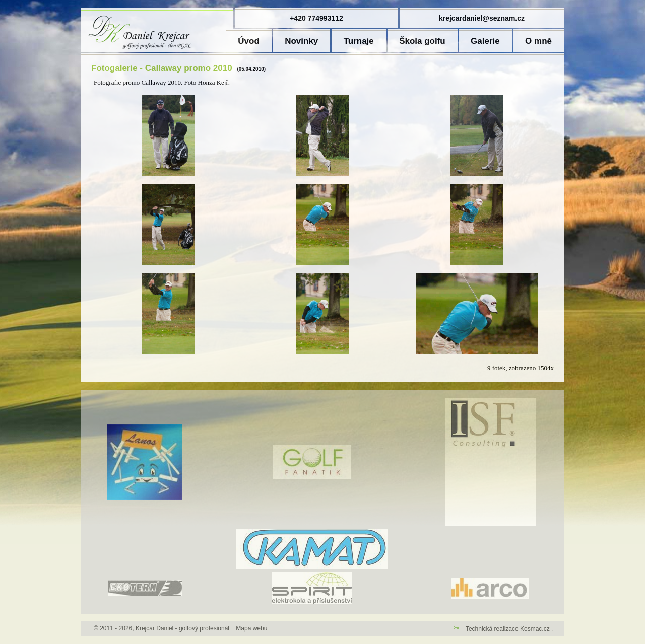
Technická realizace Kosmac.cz (508, 629)
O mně (538, 41)
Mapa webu (251, 628)
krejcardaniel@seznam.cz (482, 18)
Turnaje (359, 41)
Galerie (485, 41)
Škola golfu (422, 41)
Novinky (301, 41)
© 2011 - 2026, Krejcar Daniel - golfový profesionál (162, 628)
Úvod (249, 41)
